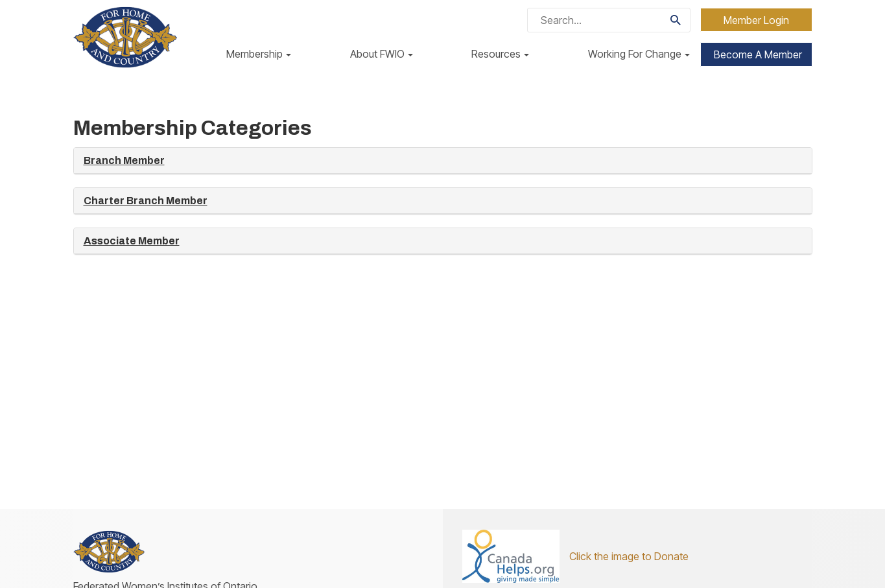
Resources (500, 54)
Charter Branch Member (146, 201)
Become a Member (758, 54)
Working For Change (639, 54)
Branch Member (124, 160)
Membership (259, 54)
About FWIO (382, 54)
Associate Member (132, 241)
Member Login (756, 20)
